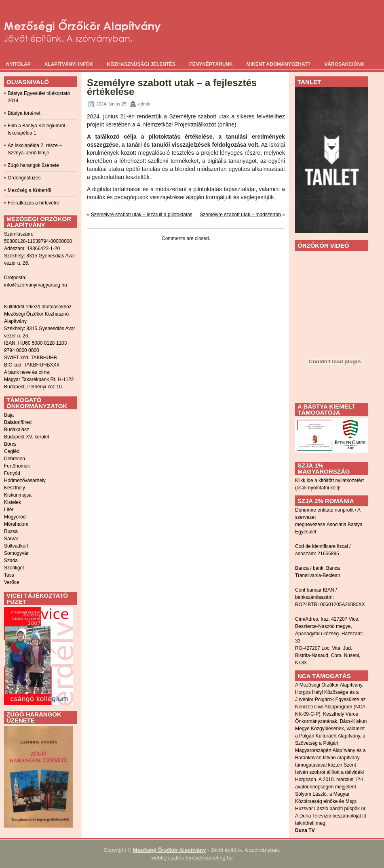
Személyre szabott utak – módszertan (240, 215)
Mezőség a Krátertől (29, 190)
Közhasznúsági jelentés (141, 64)
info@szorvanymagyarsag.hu (36, 285)
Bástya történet (24, 113)
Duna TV (305, 830)
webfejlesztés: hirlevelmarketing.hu (192, 858)
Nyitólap (18, 64)
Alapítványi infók (69, 64)
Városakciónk (344, 64)
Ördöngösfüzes (24, 178)
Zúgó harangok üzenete (33, 165)
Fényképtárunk (211, 64)
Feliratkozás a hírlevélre (33, 203)
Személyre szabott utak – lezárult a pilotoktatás (142, 215)
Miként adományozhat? (279, 64)
